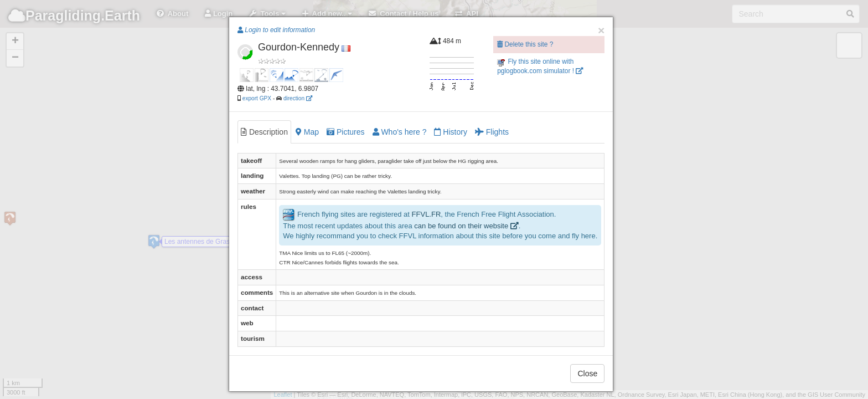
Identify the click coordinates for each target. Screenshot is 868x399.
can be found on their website (466, 226)
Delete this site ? (525, 44)
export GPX (257, 98)
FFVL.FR (427, 214)
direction (298, 98)
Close (587, 374)
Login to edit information (276, 30)
